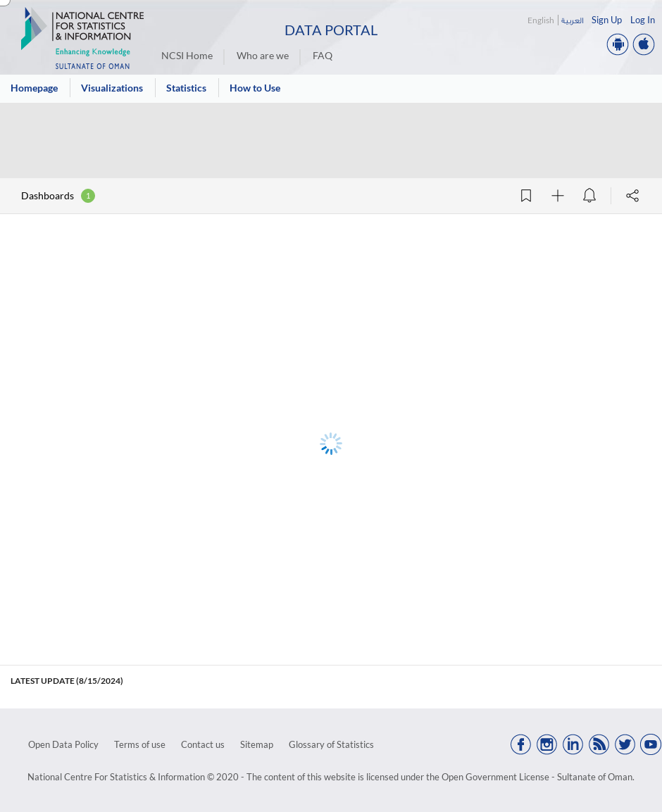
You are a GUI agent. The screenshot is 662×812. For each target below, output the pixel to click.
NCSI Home (187, 55)
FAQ (323, 55)
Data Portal (331, 30)
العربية (572, 20)
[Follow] (558, 196)
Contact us (203, 744)
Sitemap (257, 744)
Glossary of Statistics (331, 744)
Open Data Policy (63, 744)
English (541, 20)
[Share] (632, 196)
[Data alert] (589, 196)
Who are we (263, 55)
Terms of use (140, 744)
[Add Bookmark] (526, 196)
